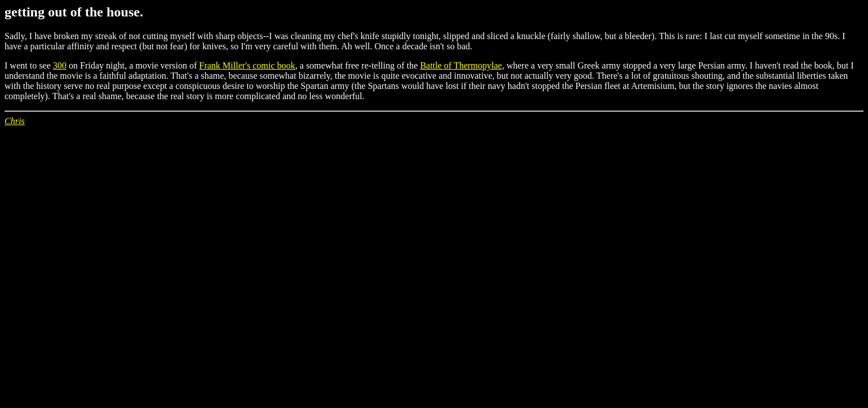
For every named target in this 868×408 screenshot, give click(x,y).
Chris (15, 121)
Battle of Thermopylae (461, 65)
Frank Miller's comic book (248, 65)
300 (59, 65)
